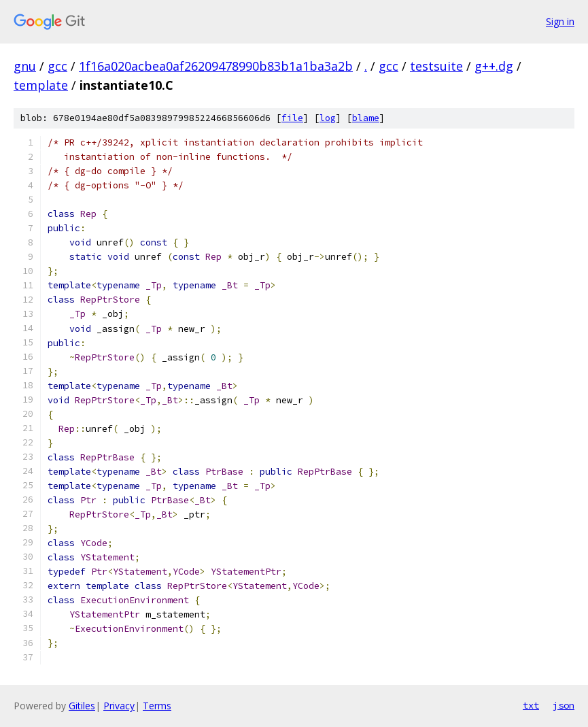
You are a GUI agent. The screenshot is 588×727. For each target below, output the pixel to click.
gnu (25, 66)
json (564, 705)
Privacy (119, 706)
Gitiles (82, 706)
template (41, 85)
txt (531, 705)
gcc (57, 66)
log (328, 118)
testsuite (436, 66)
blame (366, 118)
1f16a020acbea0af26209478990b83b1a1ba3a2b (216, 66)
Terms (157, 706)
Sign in (560, 21)
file (292, 118)
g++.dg (494, 66)
